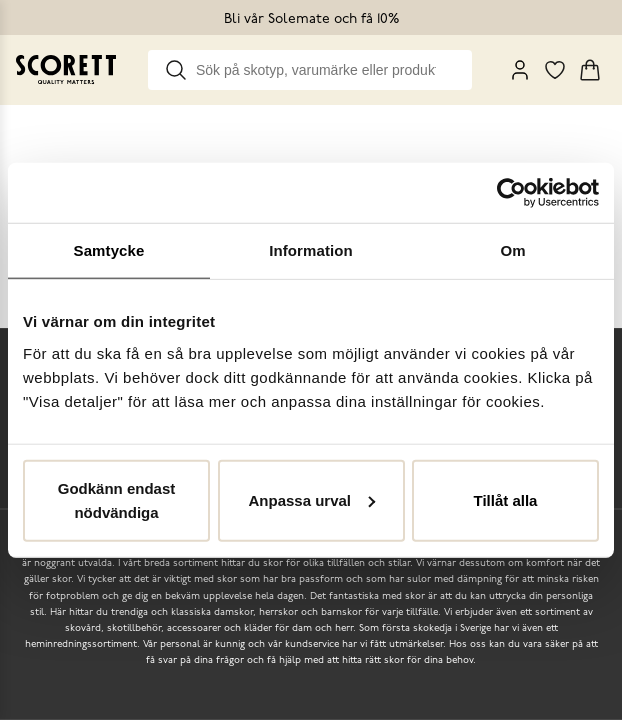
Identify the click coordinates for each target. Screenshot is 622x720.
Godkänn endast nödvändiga (117, 499)
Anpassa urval (311, 499)
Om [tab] (512, 250)
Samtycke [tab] (109, 250)
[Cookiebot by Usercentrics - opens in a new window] (511, 193)
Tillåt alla (506, 499)
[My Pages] (520, 70)
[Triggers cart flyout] (590, 70)
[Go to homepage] (66, 69)
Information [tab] (311, 250)
